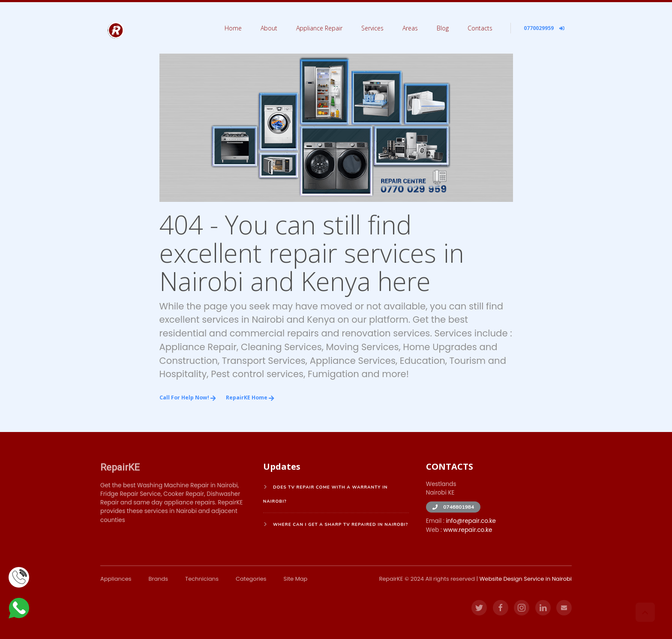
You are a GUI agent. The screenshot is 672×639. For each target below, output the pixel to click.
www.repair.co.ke (468, 530)
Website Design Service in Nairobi (526, 579)
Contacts (480, 28)
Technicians (202, 579)
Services (372, 28)
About (269, 28)
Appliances (116, 579)
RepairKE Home (250, 397)
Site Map (296, 579)
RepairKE (120, 467)
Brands (159, 579)
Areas (410, 28)
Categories (251, 579)
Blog (443, 28)
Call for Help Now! (188, 397)
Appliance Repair (319, 28)
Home (233, 28)
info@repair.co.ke (471, 521)
